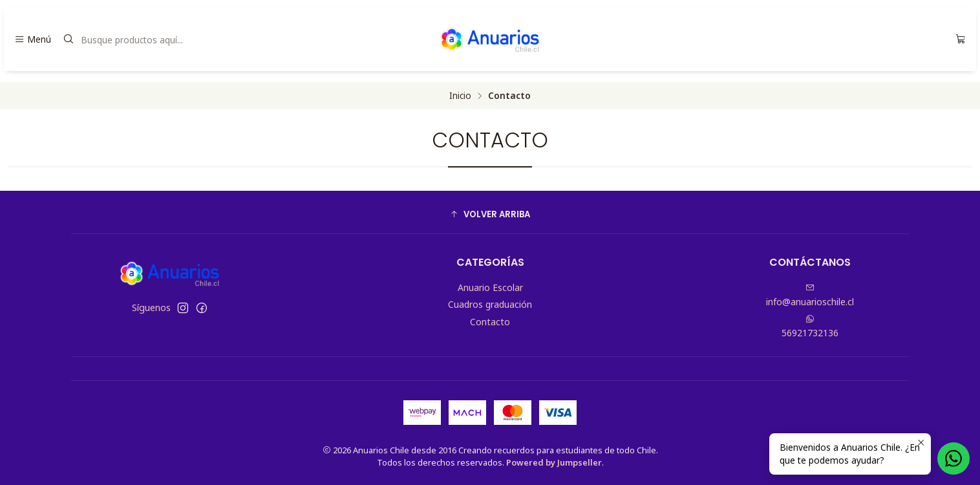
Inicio (460, 96)
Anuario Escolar (490, 287)
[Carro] (961, 39)
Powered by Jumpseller (554, 462)
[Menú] (33, 39)
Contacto (490, 322)
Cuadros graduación (490, 304)
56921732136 (810, 327)
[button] (490, 214)
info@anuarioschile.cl (810, 296)
